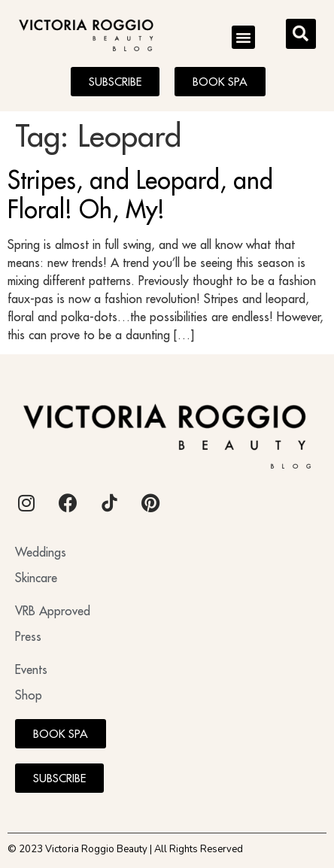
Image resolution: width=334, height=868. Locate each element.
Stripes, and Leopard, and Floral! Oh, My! (140, 194)
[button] (244, 38)
